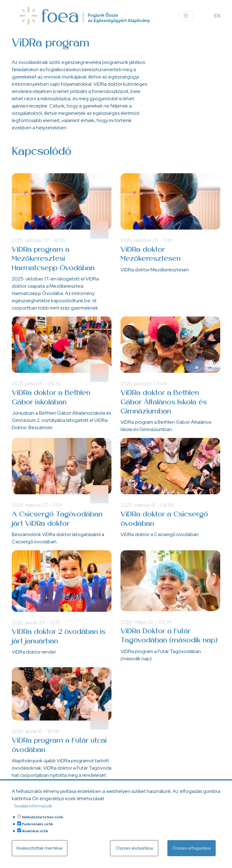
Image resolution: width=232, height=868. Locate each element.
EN (217, 16)
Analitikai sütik (35, 832)
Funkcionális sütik (38, 825)
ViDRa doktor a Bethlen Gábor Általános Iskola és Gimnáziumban (164, 402)
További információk (33, 807)
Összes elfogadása (192, 849)
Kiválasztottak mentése (40, 849)
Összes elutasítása (134, 849)
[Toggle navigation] (186, 16)
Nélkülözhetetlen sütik (43, 818)
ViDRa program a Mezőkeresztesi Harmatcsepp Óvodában (53, 259)
